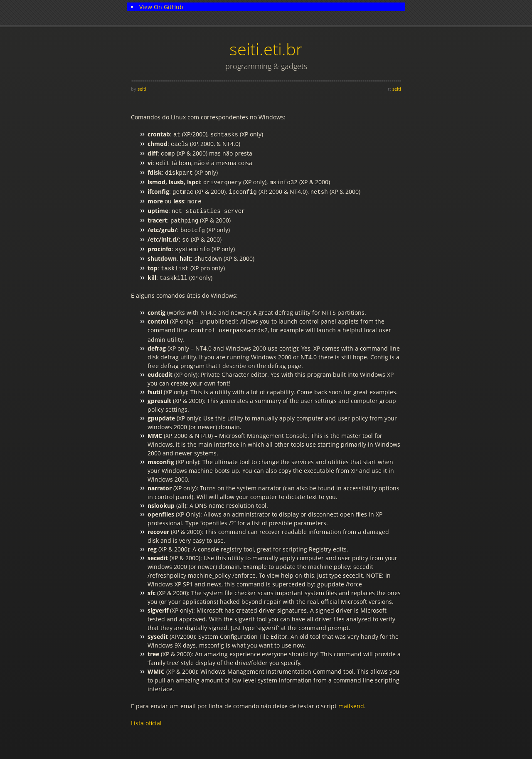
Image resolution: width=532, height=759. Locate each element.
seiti (142, 89)
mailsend (351, 692)
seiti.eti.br (266, 49)
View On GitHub (161, 7)
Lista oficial (146, 709)
